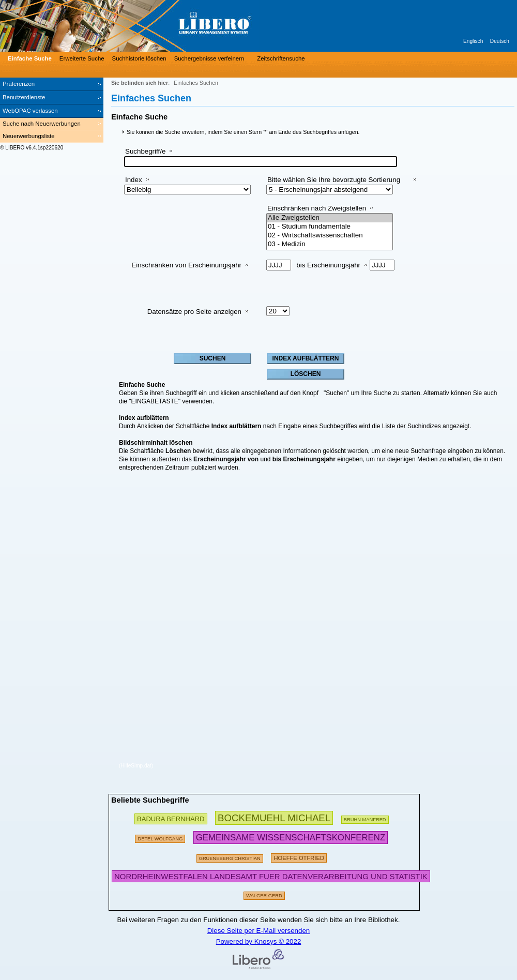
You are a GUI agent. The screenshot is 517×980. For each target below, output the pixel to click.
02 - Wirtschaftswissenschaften (330, 236)
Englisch (473, 41)
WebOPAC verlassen (30, 111)
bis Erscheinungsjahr (328, 265)
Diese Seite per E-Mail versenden (259, 931)
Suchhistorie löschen (139, 58)
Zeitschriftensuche (281, 58)
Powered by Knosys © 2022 (259, 941)
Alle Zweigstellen (330, 218)
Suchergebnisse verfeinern (209, 58)
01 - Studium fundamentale (330, 227)
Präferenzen (19, 84)
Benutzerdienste (24, 97)
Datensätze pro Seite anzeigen (194, 312)
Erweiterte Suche (82, 58)
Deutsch (500, 41)
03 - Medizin (330, 244)
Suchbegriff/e (145, 151)
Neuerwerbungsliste (29, 136)
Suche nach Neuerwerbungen (42, 124)
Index (134, 180)
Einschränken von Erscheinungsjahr (186, 265)
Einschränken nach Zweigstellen (317, 208)
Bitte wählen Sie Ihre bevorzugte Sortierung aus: (334, 184)
